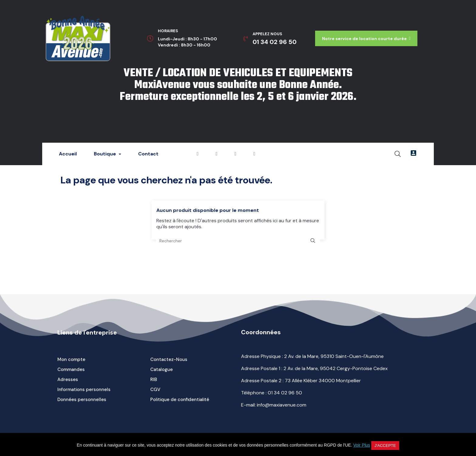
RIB (154, 379)
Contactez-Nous (169, 359)
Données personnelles (82, 400)
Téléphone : (272, 393)
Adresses (68, 379)
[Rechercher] (238, 241)
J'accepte (385, 446)
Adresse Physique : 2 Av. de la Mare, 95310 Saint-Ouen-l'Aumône (312, 356)
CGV (155, 390)
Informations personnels (84, 390)
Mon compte (71, 359)
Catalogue (161, 369)
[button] (366, 38)
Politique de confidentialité (180, 400)
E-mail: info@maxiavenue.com (274, 405)
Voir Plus (362, 445)
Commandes (71, 369)
